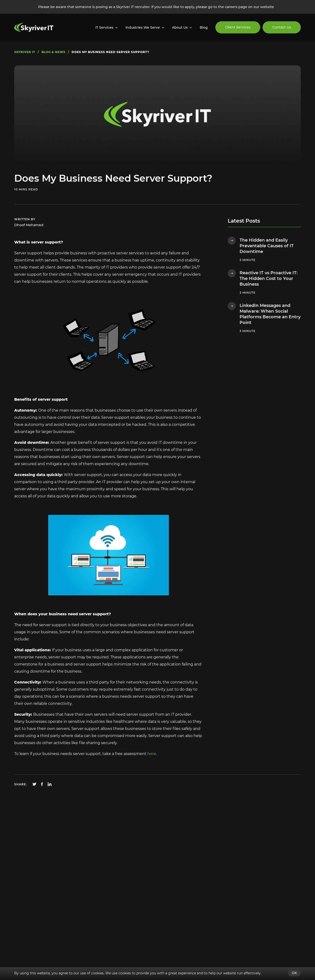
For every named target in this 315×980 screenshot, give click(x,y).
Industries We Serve (143, 27)
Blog (204, 27)
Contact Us (282, 27)
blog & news (53, 52)
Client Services (238, 27)
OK (294, 973)
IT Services (104, 27)
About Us (180, 27)
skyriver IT (25, 52)
